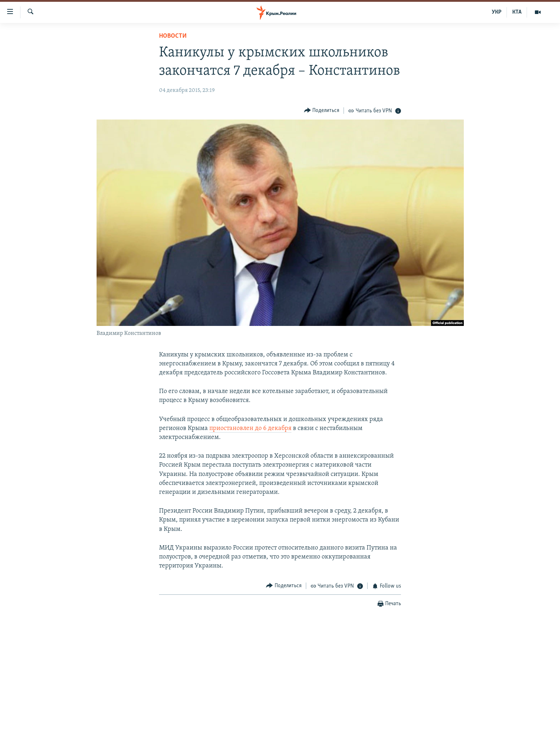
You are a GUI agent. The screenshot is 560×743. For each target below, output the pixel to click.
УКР (497, 12)
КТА (517, 12)
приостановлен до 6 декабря (250, 428)
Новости (173, 36)
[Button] (322, 110)
